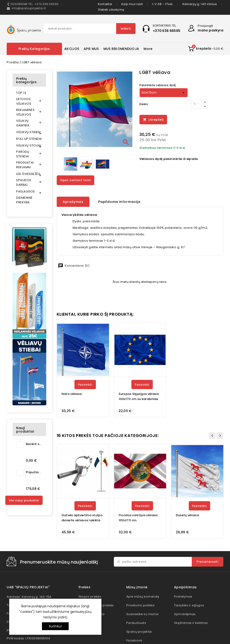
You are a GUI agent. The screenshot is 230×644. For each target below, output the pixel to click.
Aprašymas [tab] (73, 202)
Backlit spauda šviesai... (34, 444)
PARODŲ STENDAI (23, 154)
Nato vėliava (72, 394)
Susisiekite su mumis (143, 614)
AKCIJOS (72, 49)
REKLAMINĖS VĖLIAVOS (25, 112)
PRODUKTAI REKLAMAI (25, 165)
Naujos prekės (90, 597)
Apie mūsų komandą (143, 597)
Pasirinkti (85, 385)
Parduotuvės (136, 623)
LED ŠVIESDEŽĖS (28, 174)
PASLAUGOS (26, 191)
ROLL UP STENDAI (29, 139)
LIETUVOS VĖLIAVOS (24, 101)
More (148, 49)
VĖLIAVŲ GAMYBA (23, 123)
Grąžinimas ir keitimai (191, 623)
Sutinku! (55, 626)
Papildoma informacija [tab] (119, 202)
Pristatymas (183, 597)
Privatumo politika (140, 605)
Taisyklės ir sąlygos (189, 605)
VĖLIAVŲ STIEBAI (28, 132)
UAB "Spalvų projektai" (28, 587)
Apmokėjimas (185, 614)
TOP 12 (21, 93)
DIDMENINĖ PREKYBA (24, 200)
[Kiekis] (197, 104)
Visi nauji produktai (24, 500)
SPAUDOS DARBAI (24, 182)
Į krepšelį (153, 120)
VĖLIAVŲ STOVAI (29, 145)
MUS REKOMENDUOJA (121, 49)
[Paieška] (89, 29)
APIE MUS (91, 49)
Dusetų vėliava (187, 515)
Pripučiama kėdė (34, 472)
